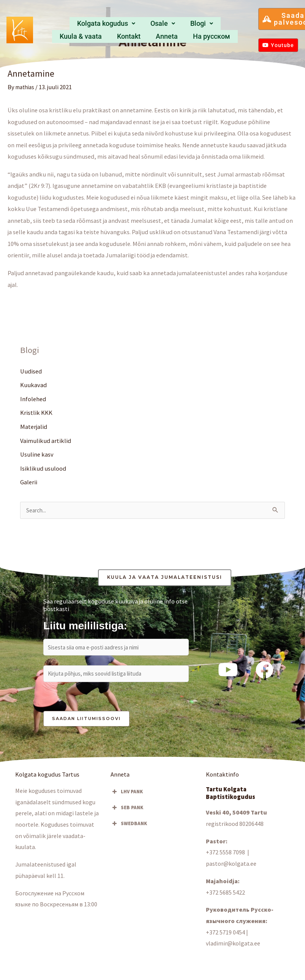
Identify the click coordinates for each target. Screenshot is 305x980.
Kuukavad (33, 385)
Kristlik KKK (36, 413)
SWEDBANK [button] (129, 827)
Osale (118, 24)
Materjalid (34, 427)
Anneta (228, 24)
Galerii (29, 483)
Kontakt (205, 24)
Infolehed (33, 399)
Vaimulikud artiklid (46, 441)
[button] (78, 24)
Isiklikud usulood (43, 469)
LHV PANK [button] (127, 796)
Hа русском (145, 36)
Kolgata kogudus (78, 24)
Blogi (143, 24)
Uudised (31, 371)
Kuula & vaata (175, 24)
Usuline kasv (37, 455)
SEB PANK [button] (127, 811)
